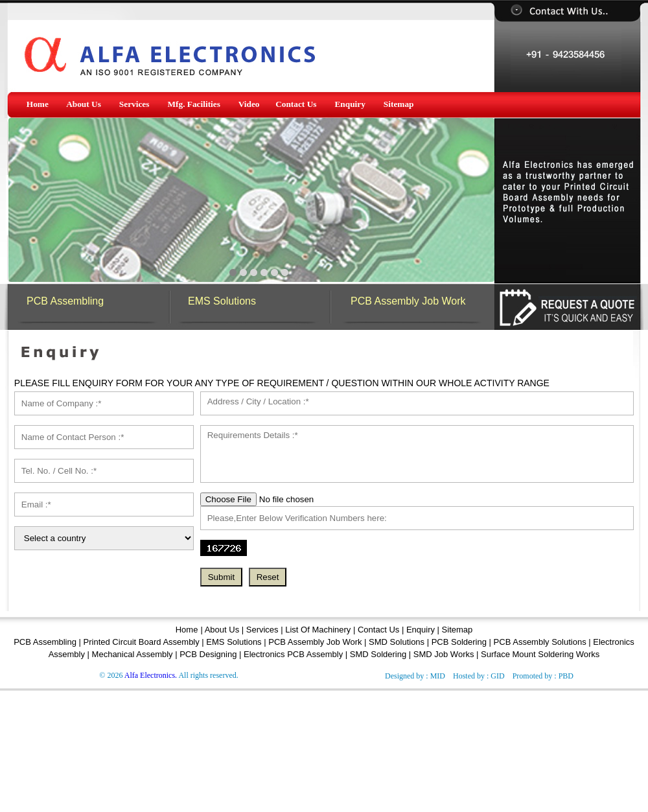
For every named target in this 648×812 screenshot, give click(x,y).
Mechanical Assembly (133, 654)
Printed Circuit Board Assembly (142, 642)
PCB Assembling (65, 301)
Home (187, 630)
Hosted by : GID (479, 676)
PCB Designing (208, 654)
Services (262, 630)
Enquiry (421, 630)
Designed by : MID (415, 676)
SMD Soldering (378, 654)
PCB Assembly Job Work (408, 301)
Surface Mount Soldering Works (540, 654)
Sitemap (457, 630)
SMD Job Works (444, 654)
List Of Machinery (318, 630)
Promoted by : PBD (543, 676)
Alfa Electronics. (151, 675)
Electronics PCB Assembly (293, 654)
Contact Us (378, 630)
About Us (223, 630)
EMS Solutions (222, 301)
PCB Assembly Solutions (540, 642)
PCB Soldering (459, 642)
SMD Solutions (397, 642)
